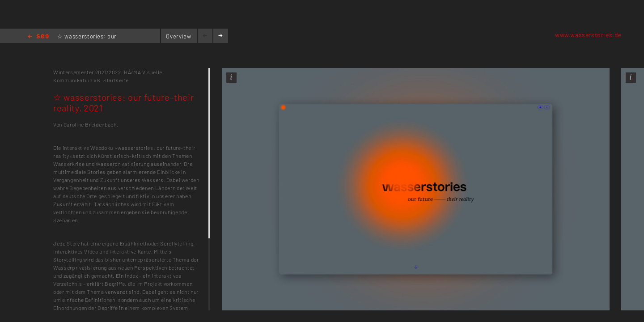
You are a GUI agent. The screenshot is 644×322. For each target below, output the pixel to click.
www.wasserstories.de (588, 35)
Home (38, 37)
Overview (178, 36)
